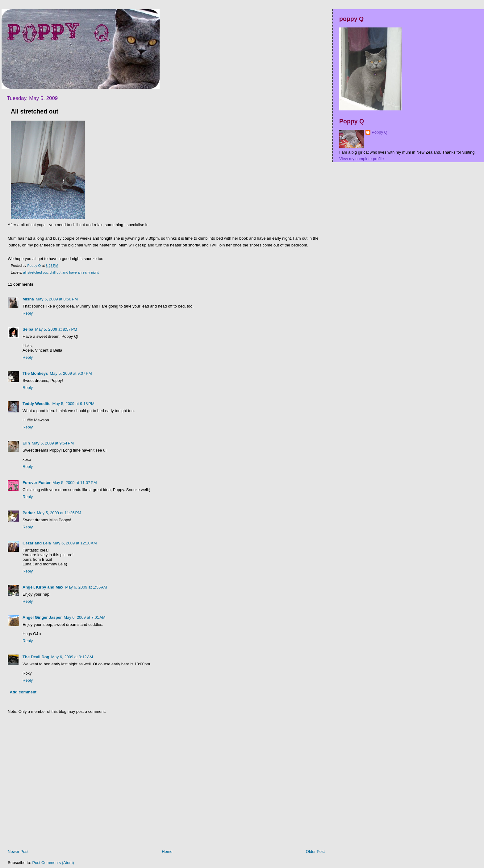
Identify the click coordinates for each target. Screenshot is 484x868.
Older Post (315, 851)
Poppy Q (380, 132)
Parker (29, 513)
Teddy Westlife (37, 404)
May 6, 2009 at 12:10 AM (75, 543)
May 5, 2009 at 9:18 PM (73, 404)
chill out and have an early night (74, 272)
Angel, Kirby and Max (43, 587)
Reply (28, 313)
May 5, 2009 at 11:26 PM (59, 513)
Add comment (23, 692)
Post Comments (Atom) (53, 863)
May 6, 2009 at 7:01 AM (85, 617)
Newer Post (18, 851)
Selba (28, 329)
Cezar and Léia (37, 543)
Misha (28, 299)
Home (167, 851)
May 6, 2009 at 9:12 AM (72, 657)
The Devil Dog (36, 657)
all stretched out (35, 272)
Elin (26, 443)
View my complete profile (361, 159)
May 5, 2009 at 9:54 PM (53, 443)
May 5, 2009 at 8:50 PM (57, 299)
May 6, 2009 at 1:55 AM (86, 587)
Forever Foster (37, 483)
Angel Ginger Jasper (42, 617)
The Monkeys (35, 373)
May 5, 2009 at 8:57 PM (56, 329)
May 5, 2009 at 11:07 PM (75, 483)
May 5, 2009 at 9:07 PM (71, 373)
